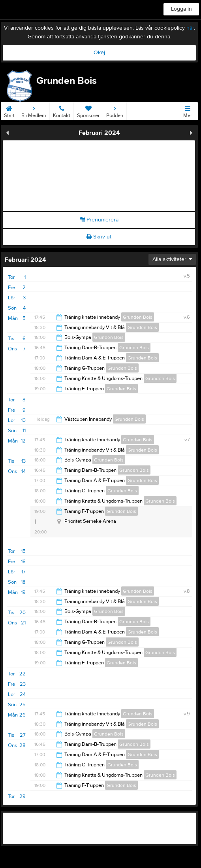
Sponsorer (88, 110)
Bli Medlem (34, 110)
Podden (115, 110)
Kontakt (62, 110)
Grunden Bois (138, 317)
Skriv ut (99, 237)
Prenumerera (99, 220)
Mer (188, 110)
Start (9, 110)
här (190, 28)
